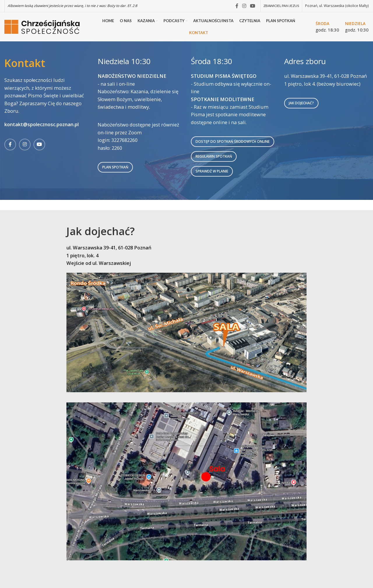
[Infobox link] (327, 27)
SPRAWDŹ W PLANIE (212, 171)
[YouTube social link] (253, 6)
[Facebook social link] (237, 6)
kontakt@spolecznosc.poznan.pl (42, 124)
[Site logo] (43, 26)
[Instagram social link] (244, 6)
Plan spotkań (115, 167)
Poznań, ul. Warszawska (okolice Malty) (337, 6)
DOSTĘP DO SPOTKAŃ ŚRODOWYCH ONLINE (233, 141)
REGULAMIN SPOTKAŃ (214, 156)
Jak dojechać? (301, 103)
